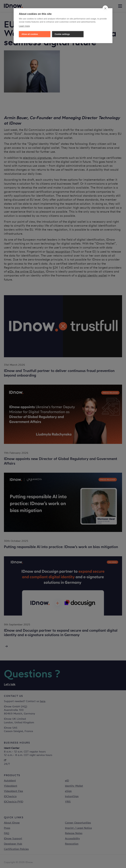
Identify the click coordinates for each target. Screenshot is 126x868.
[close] (105, 8)
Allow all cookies (30, 34)
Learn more (24, 26)
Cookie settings (62, 34)
